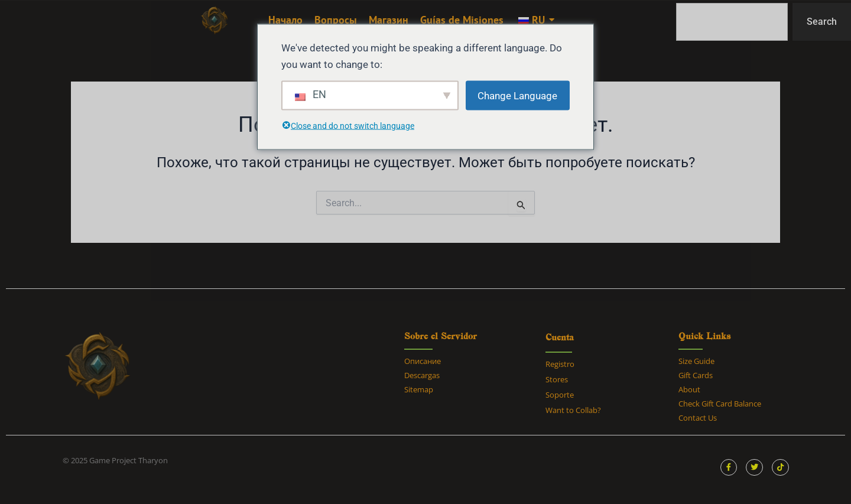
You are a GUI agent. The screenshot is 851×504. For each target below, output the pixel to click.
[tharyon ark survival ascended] (215, 21)
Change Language (517, 95)
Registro (560, 364)
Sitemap (419, 389)
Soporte (560, 395)
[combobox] (732, 22)
